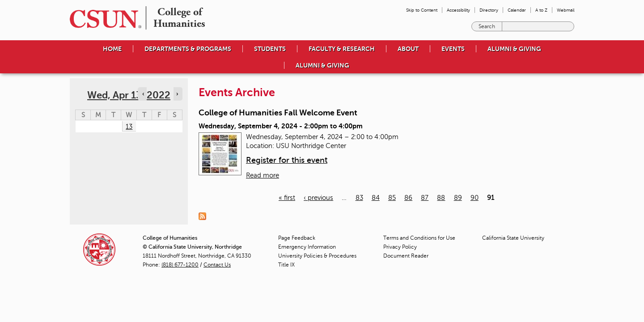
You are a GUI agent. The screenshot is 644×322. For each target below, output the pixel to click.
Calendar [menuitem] (517, 10)
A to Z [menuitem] (541, 10)
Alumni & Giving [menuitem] (514, 49)
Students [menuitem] (270, 49)
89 (458, 198)
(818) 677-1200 (180, 265)
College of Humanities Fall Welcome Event (278, 113)
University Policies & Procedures (317, 256)
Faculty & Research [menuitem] (342, 49)
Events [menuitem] (453, 49)
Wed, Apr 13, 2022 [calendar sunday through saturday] (129, 95)
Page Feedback (297, 238)
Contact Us (217, 265)
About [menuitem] (408, 49)
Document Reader (406, 256)
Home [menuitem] (112, 49)
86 (408, 198)
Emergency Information (307, 247)
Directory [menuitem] (489, 10)
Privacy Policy (400, 247)
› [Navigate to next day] (177, 94)
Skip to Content (422, 10)
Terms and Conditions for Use (419, 238)
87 (425, 198)
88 (441, 198)
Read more (263, 175)
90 (475, 198)
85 (392, 198)
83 (359, 198)
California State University (513, 238)
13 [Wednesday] (129, 127)
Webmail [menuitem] (566, 10)
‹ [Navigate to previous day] (143, 94)
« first (287, 198)
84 (376, 198)
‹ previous (318, 198)
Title (286, 265)
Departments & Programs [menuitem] (188, 49)
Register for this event (287, 160)
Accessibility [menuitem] (458, 10)
